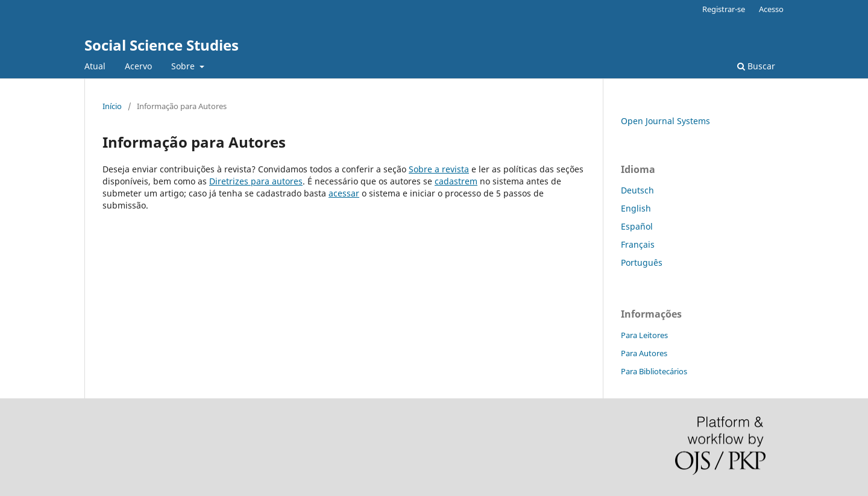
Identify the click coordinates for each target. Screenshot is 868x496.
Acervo (138, 66)
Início (112, 106)
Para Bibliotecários (654, 371)
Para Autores (644, 353)
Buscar (756, 66)
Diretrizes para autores (256, 181)
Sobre (184, 66)
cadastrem (456, 181)
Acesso (771, 9)
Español (637, 226)
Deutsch (637, 190)
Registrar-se (724, 9)
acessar (344, 193)
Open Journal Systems (665, 121)
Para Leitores (644, 335)
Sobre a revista (439, 169)
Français (638, 244)
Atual (95, 66)
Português (642, 262)
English (636, 208)
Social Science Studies (162, 45)
